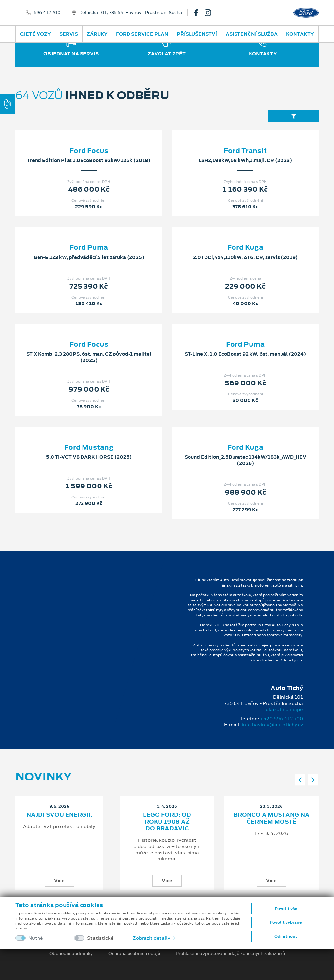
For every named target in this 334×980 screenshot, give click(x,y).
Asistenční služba (252, 34)
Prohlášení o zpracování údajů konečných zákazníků (230, 954)
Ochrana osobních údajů (134, 954)
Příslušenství (197, 34)
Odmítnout (286, 936)
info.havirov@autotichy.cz (272, 725)
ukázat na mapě (284, 709)
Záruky (97, 34)
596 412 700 (47, 13)
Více (59, 881)
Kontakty (300, 34)
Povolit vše (286, 909)
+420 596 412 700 (281, 719)
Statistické (100, 938)
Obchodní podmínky (71, 954)
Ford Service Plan (142, 34)
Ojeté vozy (35, 34)
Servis (69, 34)
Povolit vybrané (286, 922)
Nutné (36, 938)
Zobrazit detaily (155, 938)
